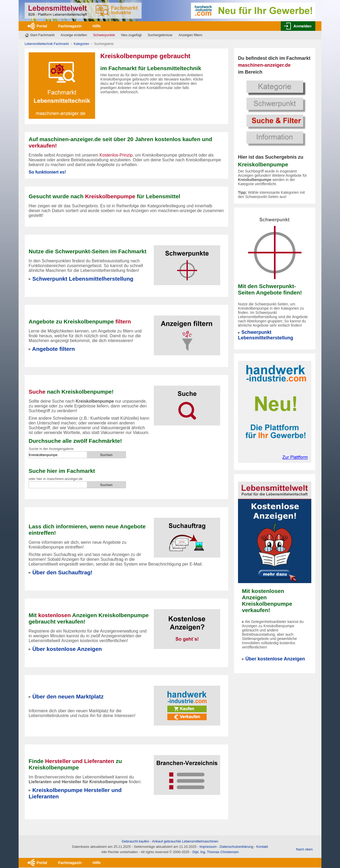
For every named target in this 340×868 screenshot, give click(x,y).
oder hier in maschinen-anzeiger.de (56, 479)
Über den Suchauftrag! (62, 572)
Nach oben (304, 849)
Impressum (208, 847)
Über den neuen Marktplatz (68, 696)
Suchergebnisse (160, 35)
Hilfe (97, 26)
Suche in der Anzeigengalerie (51, 449)
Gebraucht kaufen (135, 841)
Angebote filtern (54, 349)
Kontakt (262, 847)
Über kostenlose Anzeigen (275, 659)
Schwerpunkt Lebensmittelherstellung (266, 335)
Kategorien (82, 44)
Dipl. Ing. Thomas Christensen (216, 852)
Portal (42, 26)
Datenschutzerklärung (236, 847)
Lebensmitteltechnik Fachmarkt (47, 44)
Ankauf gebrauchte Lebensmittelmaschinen (185, 841)
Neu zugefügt (131, 35)
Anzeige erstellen (74, 35)
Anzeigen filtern (190, 35)
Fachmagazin (70, 26)
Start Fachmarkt (42, 35)
